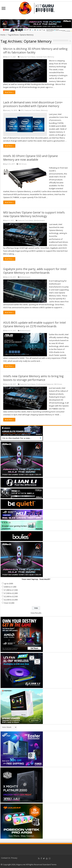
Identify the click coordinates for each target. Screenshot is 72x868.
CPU (22, 110)
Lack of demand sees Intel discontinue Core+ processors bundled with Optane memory (33, 104)
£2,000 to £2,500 (11, 596)
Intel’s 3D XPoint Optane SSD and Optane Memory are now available (31, 158)
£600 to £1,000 (10, 587)
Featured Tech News (28, 57)
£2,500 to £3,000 (11, 600)
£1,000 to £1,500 (11, 590)
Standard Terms (50, 864)
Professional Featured (45, 384)
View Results (36, 613)
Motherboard (39, 220)
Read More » (9, 92)
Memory (51, 57)
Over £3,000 (9, 603)
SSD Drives (22, 164)
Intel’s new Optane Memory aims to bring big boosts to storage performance (33, 378)
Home (3, 35)
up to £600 (9, 583)
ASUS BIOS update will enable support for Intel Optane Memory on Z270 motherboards (34, 324)
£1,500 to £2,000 (11, 593)
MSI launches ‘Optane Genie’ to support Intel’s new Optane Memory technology (34, 214)
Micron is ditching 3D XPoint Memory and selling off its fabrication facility (35, 51)
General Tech (41, 57)
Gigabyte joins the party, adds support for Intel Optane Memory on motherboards (35, 271)
